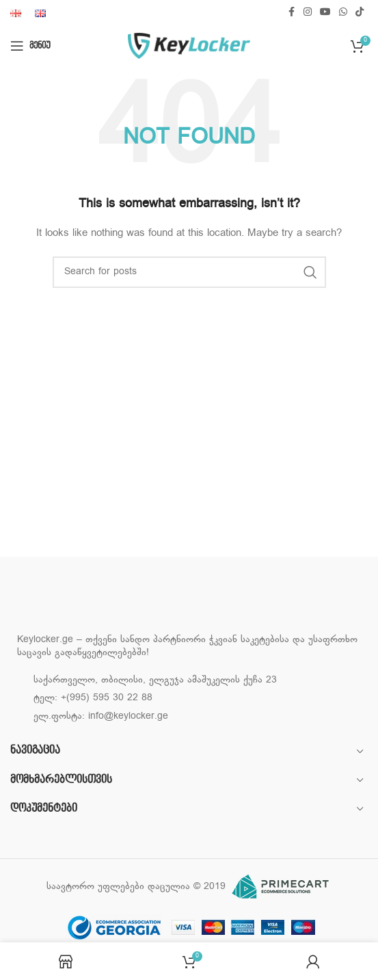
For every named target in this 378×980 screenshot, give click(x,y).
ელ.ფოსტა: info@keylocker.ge (101, 716)
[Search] (189, 272)
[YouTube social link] (325, 13)
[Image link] (85, 605)
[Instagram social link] (308, 13)
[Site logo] (189, 46)
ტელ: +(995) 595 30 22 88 (93, 698)
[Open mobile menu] (30, 46)
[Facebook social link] (291, 13)
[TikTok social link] (360, 13)
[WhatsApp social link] (343, 13)
